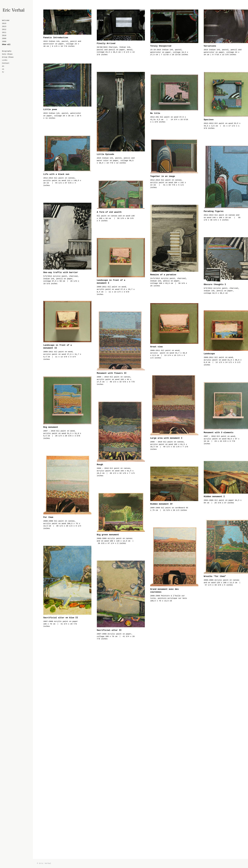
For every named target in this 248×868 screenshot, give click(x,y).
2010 (4, 35)
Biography (7, 51)
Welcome (6, 20)
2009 (4, 38)
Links (5, 60)
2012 (4, 29)
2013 (4, 26)
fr (3, 72)
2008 (4, 41)
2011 (4, 32)
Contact (6, 63)
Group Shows (8, 57)
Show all (6, 45)
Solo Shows (7, 54)
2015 (4, 23)
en (3, 66)
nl (3, 69)
